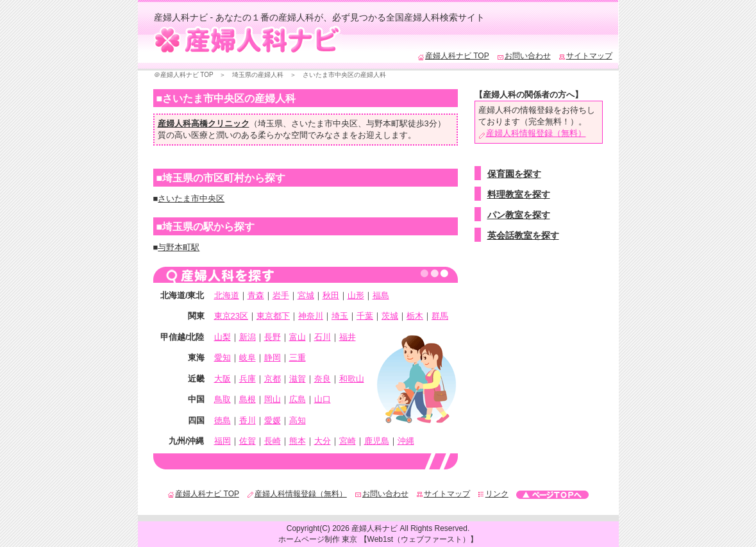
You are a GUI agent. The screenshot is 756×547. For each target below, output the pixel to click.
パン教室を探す (519, 215)
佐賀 (248, 441)
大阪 (223, 379)
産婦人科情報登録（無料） (532, 133)
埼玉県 (270, 123)
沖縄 (406, 441)
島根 (248, 399)
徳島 (223, 420)
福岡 (223, 441)
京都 (273, 379)
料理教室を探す (519, 194)
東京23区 (231, 316)
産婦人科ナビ (374, 528)
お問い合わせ (524, 56)
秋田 (331, 295)
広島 (298, 399)
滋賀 (298, 379)
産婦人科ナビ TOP (453, 56)
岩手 (281, 295)
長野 (273, 337)
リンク (493, 494)
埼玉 (340, 316)
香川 (248, 420)
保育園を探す (514, 174)
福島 (381, 295)
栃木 (415, 316)
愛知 (223, 358)
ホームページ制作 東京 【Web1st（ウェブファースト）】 (378, 539)
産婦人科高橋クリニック (204, 123)
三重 (298, 358)
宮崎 (348, 441)
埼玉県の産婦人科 (258, 75)
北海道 (227, 295)
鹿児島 (377, 441)
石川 (323, 337)
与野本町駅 (387, 123)
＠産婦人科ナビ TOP (184, 75)
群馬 (440, 316)
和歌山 (352, 379)
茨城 (390, 316)
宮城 (306, 295)
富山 (298, 337)
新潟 (248, 337)
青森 (256, 295)
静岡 (273, 358)
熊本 (298, 441)
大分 (323, 441)
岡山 (273, 399)
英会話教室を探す (523, 235)
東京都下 (273, 316)
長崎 (273, 441)
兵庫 (248, 379)
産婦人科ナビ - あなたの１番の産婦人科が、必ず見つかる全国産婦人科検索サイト (319, 17)
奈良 (323, 379)
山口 (323, 399)
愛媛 (273, 420)
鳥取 (223, 399)
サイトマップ (585, 56)
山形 (356, 295)
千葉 (365, 316)
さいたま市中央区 (324, 123)
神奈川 (311, 316)
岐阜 (248, 358)
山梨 (223, 337)
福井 (348, 337)
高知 (298, 420)
